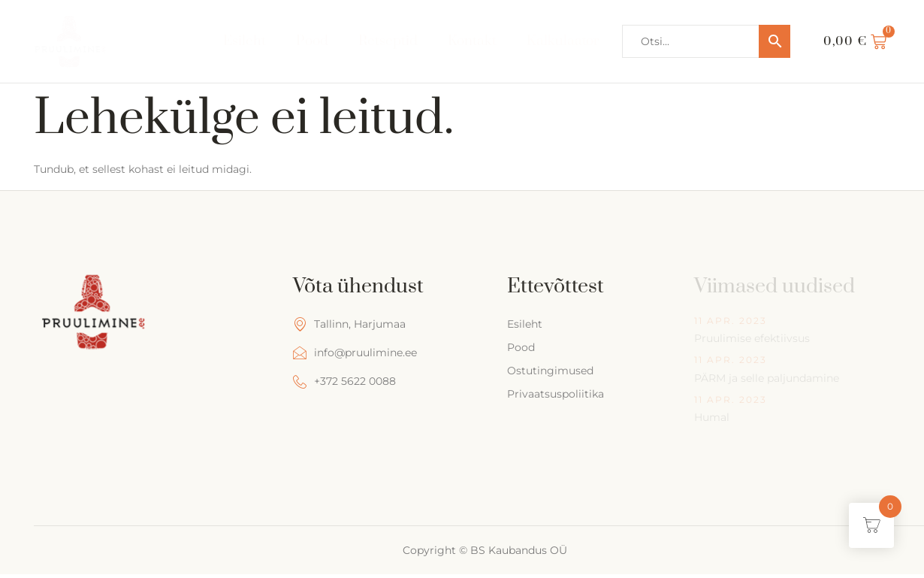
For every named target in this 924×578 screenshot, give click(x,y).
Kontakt (472, 41)
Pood (311, 41)
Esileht (244, 41)
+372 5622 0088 (344, 381)
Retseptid (387, 41)
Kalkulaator (563, 41)
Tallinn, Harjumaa (349, 324)
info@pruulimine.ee (355, 353)
